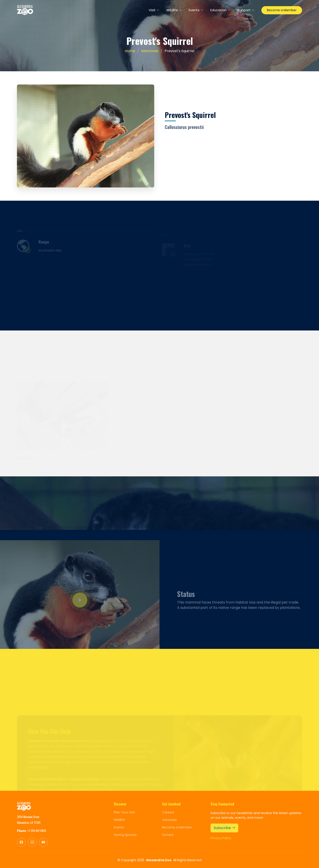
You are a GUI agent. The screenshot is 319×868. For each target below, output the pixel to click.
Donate (168, 835)
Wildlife (119, 820)
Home (130, 51)
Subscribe (224, 828)
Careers (168, 812)
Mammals (150, 51)
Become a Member (282, 10)
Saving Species (125, 835)
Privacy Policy (221, 838)
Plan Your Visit (124, 812)
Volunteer (170, 820)
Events (119, 827)
